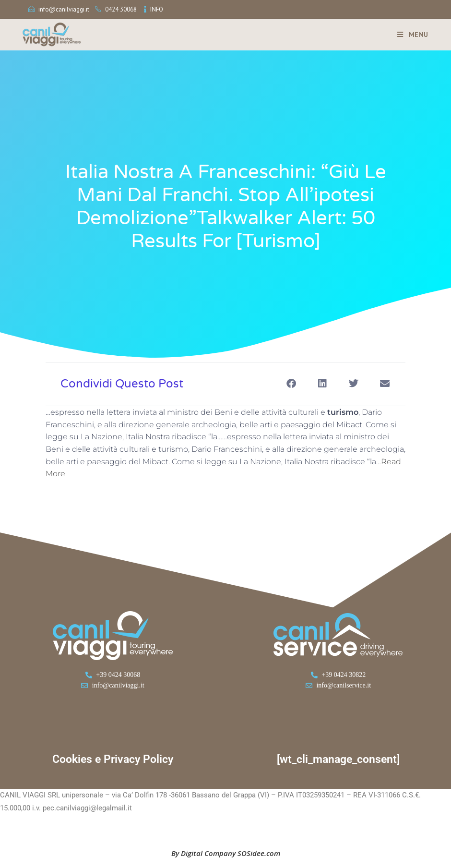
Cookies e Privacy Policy (113, 759)
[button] (291, 383)
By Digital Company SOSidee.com (226, 853)
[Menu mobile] (409, 35)
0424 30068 (121, 9)
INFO (157, 9)
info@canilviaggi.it (64, 9)
